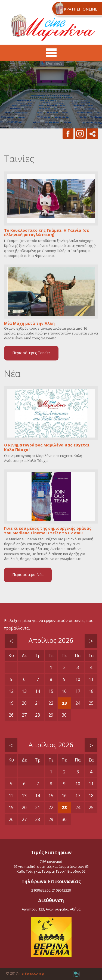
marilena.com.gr (32, 973)
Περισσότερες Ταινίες (31, 353)
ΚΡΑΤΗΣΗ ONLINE (81, 9)
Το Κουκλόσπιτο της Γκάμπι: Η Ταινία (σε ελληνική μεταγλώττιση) (47, 233)
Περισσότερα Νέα (28, 575)
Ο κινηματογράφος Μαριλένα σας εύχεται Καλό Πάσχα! (47, 448)
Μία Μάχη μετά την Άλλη (29, 324)
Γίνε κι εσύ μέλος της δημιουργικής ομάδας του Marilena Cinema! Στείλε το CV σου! (48, 531)
